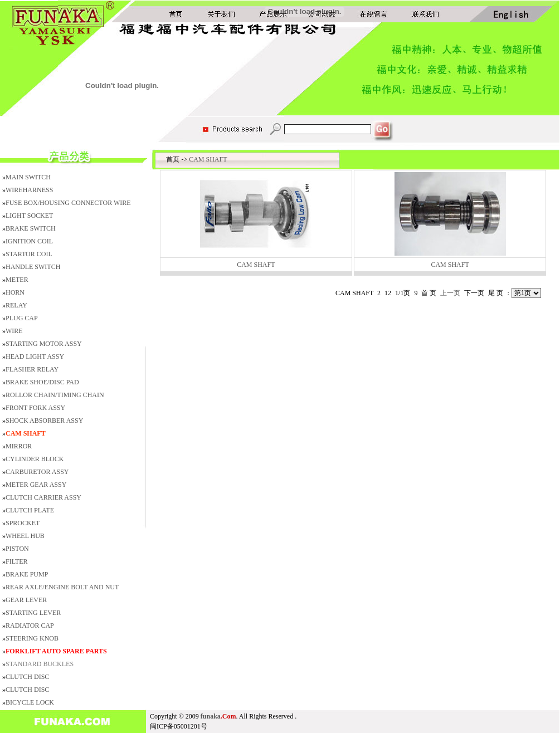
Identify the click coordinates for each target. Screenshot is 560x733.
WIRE (14, 331)
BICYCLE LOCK (30, 702)
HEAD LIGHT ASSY (35, 356)
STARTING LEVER (33, 613)
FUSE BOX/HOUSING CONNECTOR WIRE (68, 203)
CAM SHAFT (208, 159)
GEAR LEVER (26, 600)
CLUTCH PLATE (30, 510)
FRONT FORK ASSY (35, 408)
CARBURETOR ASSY (37, 472)
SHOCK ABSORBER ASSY (44, 421)
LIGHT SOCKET (29, 216)
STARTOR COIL (29, 254)
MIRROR (19, 446)
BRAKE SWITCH (31, 228)
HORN (15, 292)
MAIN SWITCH (28, 177)
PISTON (17, 549)
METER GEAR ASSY (36, 485)
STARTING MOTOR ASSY (44, 344)
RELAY (16, 305)
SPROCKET (23, 523)
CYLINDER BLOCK (35, 459)
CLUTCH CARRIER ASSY (43, 497)
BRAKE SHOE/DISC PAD (42, 382)
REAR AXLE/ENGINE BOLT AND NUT (62, 587)
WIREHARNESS (29, 190)
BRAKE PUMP (27, 574)
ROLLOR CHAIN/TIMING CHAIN (55, 395)
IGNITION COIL (29, 241)
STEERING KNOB (32, 638)
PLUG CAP (22, 318)
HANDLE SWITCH (33, 267)
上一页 (450, 293)
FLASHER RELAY (32, 369)
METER (17, 280)
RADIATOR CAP (30, 626)
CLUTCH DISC (27, 677)
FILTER (17, 561)
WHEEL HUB (25, 536)
